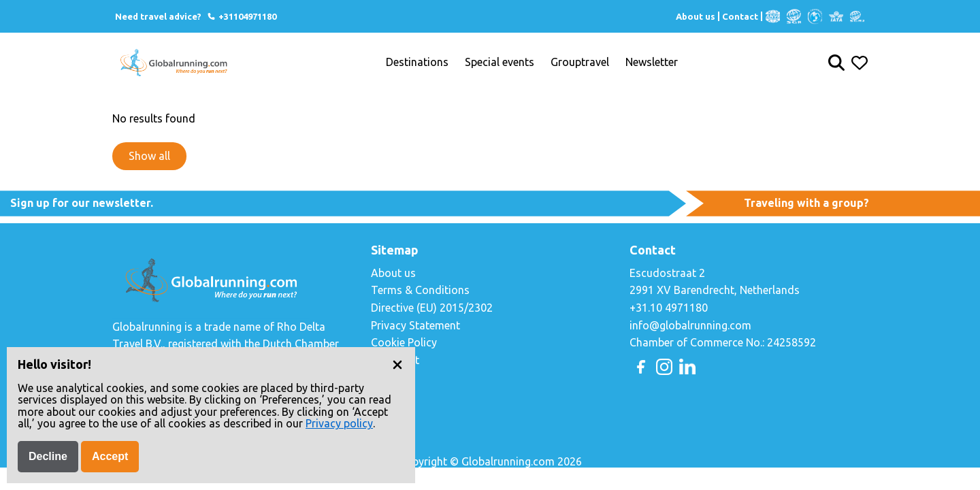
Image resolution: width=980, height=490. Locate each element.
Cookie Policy (404, 342)
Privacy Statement (415, 325)
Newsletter (652, 62)
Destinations (417, 62)
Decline (48, 456)
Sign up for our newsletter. (82, 203)
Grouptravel (580, 62)
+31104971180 (241, 16)
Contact (740, 16)
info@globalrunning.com (690, 325)
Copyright (395, 360)
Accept (110, 456)
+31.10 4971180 (669, 308)
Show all (149, 156)
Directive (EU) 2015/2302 (432, 308)
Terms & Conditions (420, 290)
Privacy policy (339, 423)
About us (696, 16)
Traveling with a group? (806, 203)
